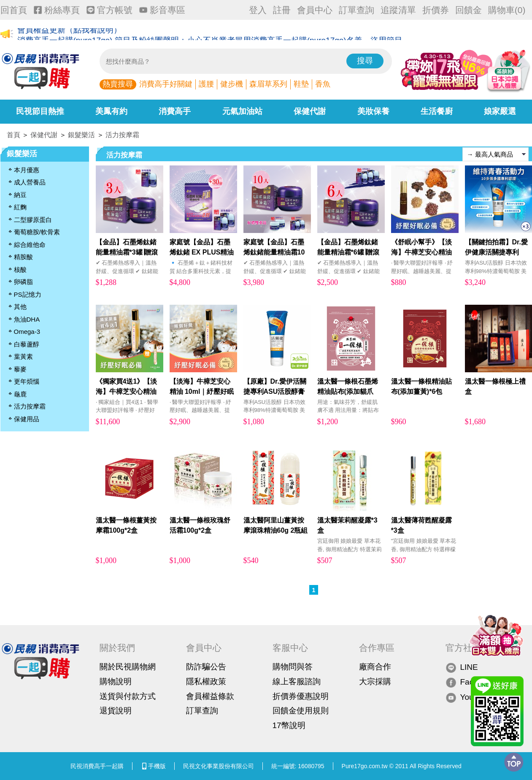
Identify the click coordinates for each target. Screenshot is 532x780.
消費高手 (175, 111)
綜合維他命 (30, 245)
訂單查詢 (356, 10)
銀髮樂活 (81, 135)
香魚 (323, 84)
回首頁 (14, 10)
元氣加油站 (242, 111)
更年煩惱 (27, 381)
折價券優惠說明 (301, 696)
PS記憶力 (28, 294)
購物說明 (116, 681)
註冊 (282, 10)
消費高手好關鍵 (166, 84)
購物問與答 (293, 667)
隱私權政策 (206, 681)
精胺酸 (23, 257)
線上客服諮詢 (297, 681)
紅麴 (20, 207)
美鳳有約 (111, 111)
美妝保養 (373, 111)
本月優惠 (27, 170)
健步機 (232, 84)
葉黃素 (23, 356)
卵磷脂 (23, 282)
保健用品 (27, 419)
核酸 (20, 269)
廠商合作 (375, 667)
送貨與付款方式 (128, 696)
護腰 (206, 84)
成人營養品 (30, 182)
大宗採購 (375, 681)
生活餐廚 (437, 111)
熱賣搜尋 (118, 84)
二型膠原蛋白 (33, 220)
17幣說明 (289, 725)
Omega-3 (27, 332)
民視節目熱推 (40, 111)
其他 (20, 307)
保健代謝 (310, 111)
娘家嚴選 (500, 111)
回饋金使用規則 (301, 711)
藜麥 (20, 369)
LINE (462, 667)
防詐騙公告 (206, 667)
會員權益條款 (210, 696)
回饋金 (469, 10)
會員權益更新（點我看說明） (69, 34)
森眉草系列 (268, 84)
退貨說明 (116, 711)
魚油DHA (27, 319)
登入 (258, 10)
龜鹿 (20, 394)
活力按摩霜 (122, 135)
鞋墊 (301, 84)
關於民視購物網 (128, 667)
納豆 (20, 195)
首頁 (14, 135)
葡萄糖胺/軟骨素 (37, 232)
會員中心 (315, 10)
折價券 (436, 10)
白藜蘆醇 (27, 344)
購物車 (507, 10)
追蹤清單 (398, 10)
